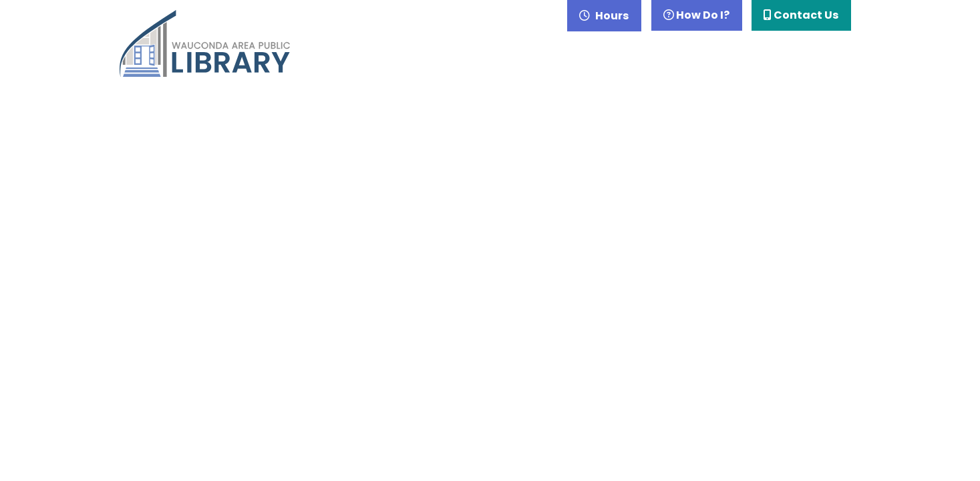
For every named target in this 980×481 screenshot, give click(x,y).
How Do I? (696, 15)
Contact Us (801, 15)
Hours (611, 16)
